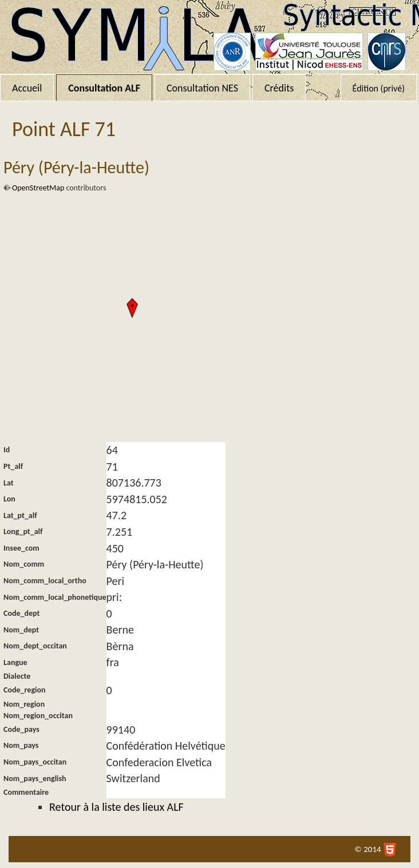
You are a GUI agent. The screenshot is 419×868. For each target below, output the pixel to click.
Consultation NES (202, 88)
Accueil (27, 88)
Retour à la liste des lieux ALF (116, 807)
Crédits (279, 88)
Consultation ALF (104, 88)
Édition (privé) (379, 88)
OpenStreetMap (38, 188)
